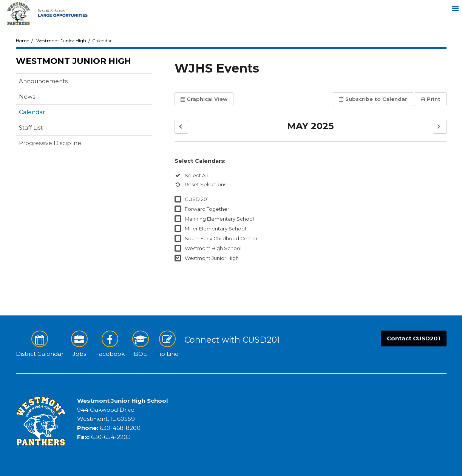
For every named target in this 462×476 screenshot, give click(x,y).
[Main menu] (455, 7)
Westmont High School (213, 248)
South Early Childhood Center (221, 238)
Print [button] (431, 99)
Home (22, 41)
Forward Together (207, 209)
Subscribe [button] (373, 99)
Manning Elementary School (219, 219)
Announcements (43, 81)
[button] (181, 127)
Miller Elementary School (215, 229)
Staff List (31, 127)
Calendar (32, 112)
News (27, 97)
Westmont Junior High (61, 41)
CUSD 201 (197, 199)
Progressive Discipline (50, 143)
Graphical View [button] (204, 99)
